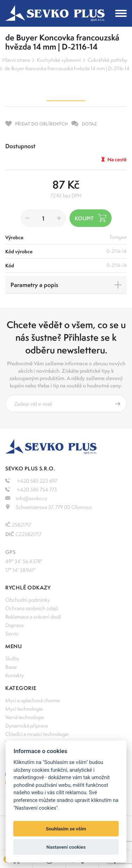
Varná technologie (25, 717)
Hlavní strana (16, 60)
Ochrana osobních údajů (32, 608)
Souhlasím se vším (66, 829)
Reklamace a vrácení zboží (33, 617)
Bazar (11, 667)
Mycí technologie (24, 709)
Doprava (14, 625)
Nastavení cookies (66, 847)
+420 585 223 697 (31, 481)
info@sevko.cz (26, 498)
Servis (12, 634)
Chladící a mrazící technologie (37, 734)
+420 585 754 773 (31, 490)
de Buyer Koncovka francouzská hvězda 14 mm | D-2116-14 (67, 68)
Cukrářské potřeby (108, 60)
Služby (12, 658)
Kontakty (15, 675)
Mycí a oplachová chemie (33, 700)
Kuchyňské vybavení (59, 60)
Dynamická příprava (27, 726)
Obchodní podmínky (28, 600)
